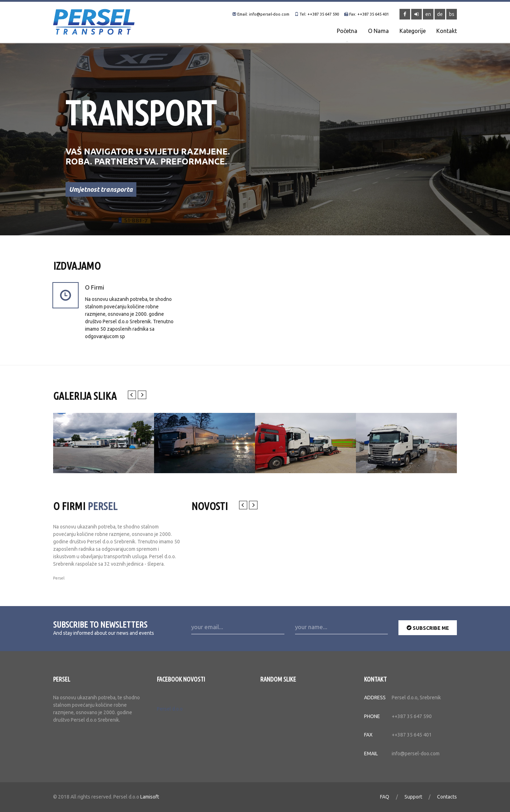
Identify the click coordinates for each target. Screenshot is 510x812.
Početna (347, 31)
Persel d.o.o (170, 712)
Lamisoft (150, 800)
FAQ (385, 800)
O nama (378, 31)
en (428, 14)
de (440, 14)
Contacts (447, 800)
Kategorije (413, 31)
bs (452, 14)
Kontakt (447, 31)
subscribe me (428, 631)
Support (413, 800)
